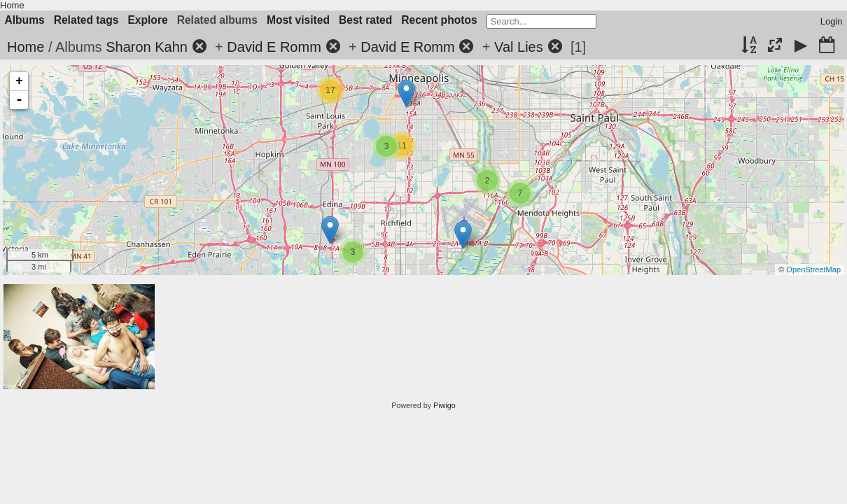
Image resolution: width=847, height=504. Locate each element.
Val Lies (519, 47)
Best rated (365, 20)
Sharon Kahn (147, 47)
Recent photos (439, 20)
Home (12, 5)
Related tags (86, 20)
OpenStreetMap (813, 269)
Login (832, 21)
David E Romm (274, 47)
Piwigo (444, 405)
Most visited (298, 20)
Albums (25, 20)
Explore (147, 20)
